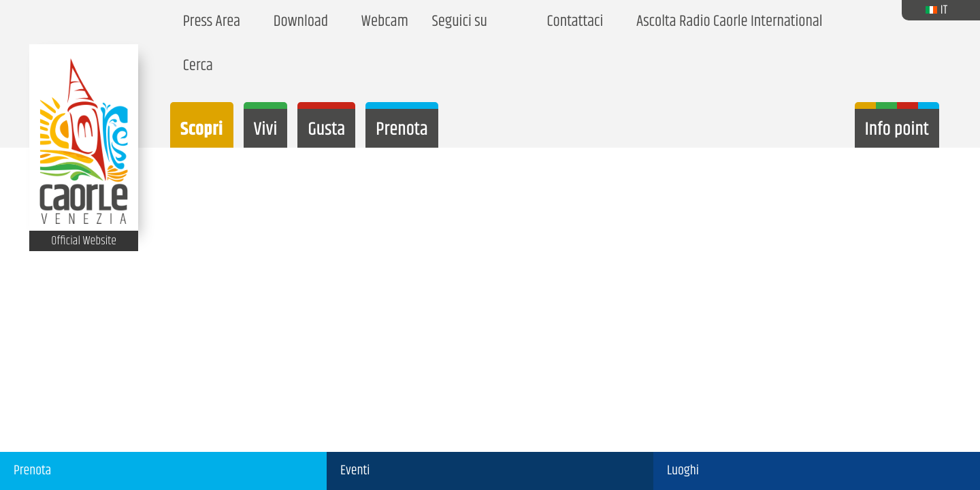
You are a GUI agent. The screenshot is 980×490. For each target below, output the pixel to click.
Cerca (195, 66)
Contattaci (572, 22)
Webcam (382, 22)
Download (298, 22)
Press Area (209, 22)
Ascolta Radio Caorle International (726, 22)
